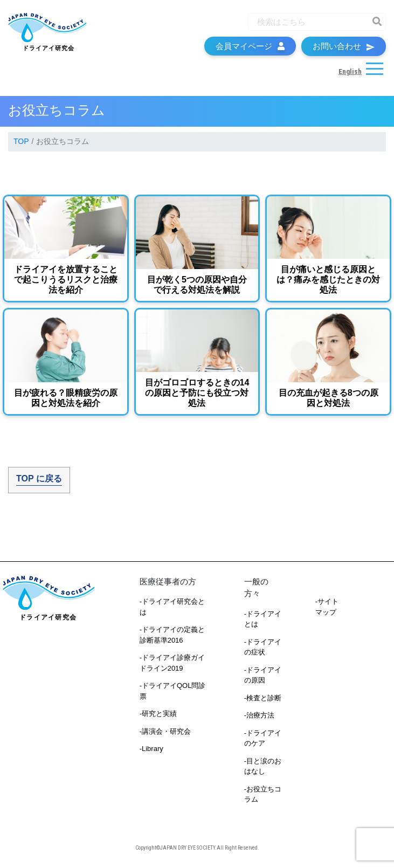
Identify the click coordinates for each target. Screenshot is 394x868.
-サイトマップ (327, 607)
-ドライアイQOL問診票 (173, 691)
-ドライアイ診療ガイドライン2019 (172, 663)
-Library (151, 749)
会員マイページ (250, 46)
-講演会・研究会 (165, 731)
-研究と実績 (158, 714)
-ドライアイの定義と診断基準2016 (172, 635)
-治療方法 (259, 715)
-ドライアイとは (263, 619)
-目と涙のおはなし (263, 766)
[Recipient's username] (307, 22)
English (350, 71)
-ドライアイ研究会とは (172, 607)
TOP (21, 141)
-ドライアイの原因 (263, 675)
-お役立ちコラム (263, 794)
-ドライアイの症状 (263, 647)
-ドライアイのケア (263, 738)
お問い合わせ (344, 46)
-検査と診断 (263, 698)
